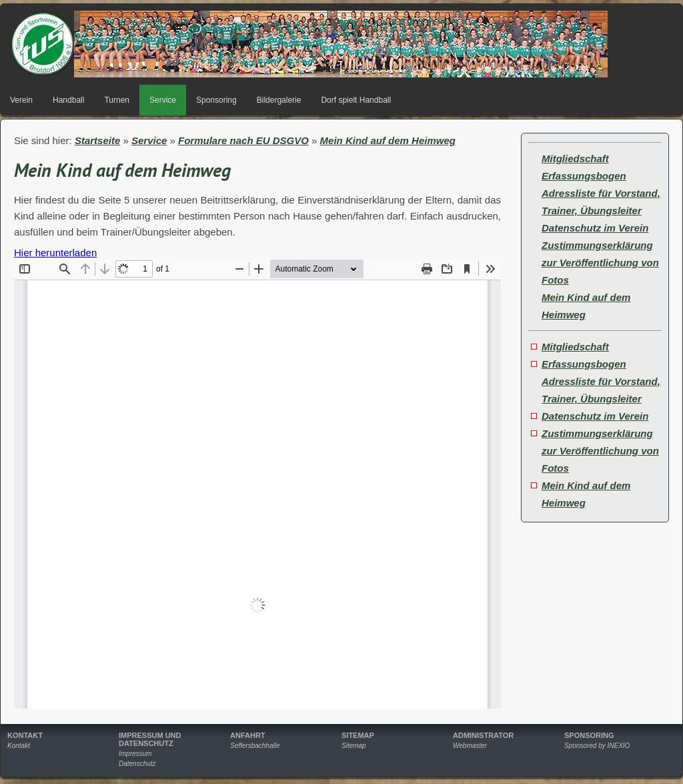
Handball (68, 100)
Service (163, 100)
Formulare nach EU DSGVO (243, 140)
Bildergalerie (279, 100)
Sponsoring (216, 100)
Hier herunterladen (55, 253)
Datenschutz (137, 764)
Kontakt (19, 746)
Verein (21, 100)
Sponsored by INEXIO (597, 746)
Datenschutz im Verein (595, 228)
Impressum (135, 754)
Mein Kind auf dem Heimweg (388, 140)
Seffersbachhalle (255, 746)
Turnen (117, 100)
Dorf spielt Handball (356, 100)
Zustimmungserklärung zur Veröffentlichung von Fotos (600, 263)
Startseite (97, 140)
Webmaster (470, 746)
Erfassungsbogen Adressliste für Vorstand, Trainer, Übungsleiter (601, 193)
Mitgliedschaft (575, 158)
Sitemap (354, 746)
